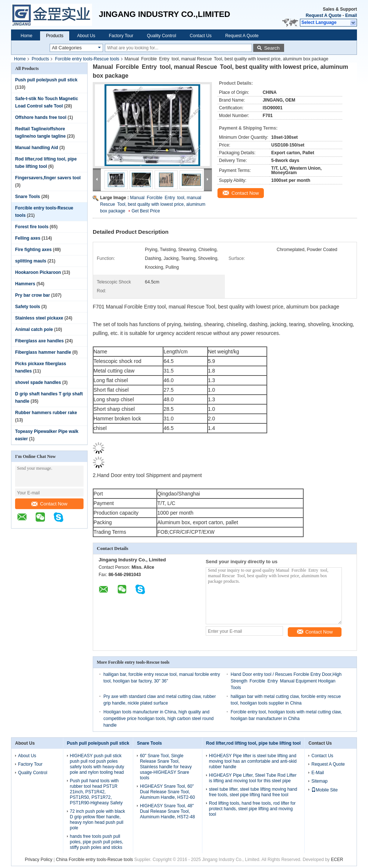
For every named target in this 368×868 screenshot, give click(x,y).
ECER (337, 860)
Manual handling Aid (37, 148)
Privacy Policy (38, 860)
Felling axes (28, 238)
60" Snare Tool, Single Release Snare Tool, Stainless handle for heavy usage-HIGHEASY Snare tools (166, 767)
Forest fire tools (32, 227)
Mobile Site (324, 790)
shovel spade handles (38, 382)
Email (351, 15)
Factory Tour (121, 36)
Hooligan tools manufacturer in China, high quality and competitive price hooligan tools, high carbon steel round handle (159, 719)
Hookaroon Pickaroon (38, 272)
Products (55, 36)
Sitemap (319, 781)
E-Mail (318, 773)
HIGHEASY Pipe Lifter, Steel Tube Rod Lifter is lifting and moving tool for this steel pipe (253, 778)
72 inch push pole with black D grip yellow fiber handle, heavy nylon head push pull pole (98, 820)
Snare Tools (28, 197)
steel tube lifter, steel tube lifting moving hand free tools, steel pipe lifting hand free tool (253, 792)
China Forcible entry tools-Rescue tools (94, 860)
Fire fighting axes (33, 250)
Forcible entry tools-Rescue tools (87, 59)
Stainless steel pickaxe (39, 318)
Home (26, 36)
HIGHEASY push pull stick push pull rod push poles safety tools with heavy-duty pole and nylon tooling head (97, 764)
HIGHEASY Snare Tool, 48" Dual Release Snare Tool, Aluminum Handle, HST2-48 (167, 811)
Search (272, 48)
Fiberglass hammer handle (43, 352)
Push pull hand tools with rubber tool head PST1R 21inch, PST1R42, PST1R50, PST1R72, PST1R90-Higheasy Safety (96, 792)
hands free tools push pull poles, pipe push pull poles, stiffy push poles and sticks (97, 842)
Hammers (25, 284)
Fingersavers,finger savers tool (48, 178)
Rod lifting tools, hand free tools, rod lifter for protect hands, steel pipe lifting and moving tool (252, 809)
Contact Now (49, 504)
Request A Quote (323, 15)
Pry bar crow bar (33, 295)
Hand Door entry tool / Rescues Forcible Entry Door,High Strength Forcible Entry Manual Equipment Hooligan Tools (286, 681)
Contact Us (201, 36)
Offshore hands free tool (41, 117)
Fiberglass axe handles (39, 341)
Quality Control (161, 36)
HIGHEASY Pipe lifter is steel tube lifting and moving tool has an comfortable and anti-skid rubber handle (253, 761)
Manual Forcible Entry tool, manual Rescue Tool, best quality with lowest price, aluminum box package (153, 204)
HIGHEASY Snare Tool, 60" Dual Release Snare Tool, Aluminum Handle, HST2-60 (167, 792)
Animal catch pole (34, 329)
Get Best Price (146, 211)
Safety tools (28, 307)
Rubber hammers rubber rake (46, 413)
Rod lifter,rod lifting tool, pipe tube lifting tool (253, 743)
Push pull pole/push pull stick (46, 80)
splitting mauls (31, 261)
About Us (86, 36)
